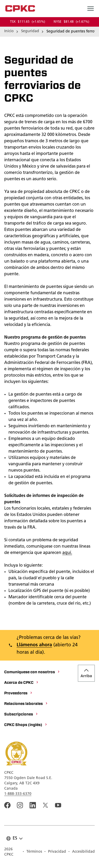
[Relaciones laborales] (26, 704)
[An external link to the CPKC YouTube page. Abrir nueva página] (58, 805)
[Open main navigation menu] (91, 8)
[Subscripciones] (21, 715)
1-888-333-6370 (18, 794)
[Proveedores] (18, 694)
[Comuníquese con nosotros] (32, 672)
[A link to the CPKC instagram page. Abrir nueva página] (20, 805)
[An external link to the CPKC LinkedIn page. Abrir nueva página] (33, 805)
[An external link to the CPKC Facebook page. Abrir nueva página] (7, 805)
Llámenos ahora (34, 645)
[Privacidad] (55, 852)
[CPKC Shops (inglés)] (26, 725)
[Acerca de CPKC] (22, 683)
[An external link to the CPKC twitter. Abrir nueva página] (45, 805)
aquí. (67, 553)
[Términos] (32, 852)
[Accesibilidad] (81, 852)
